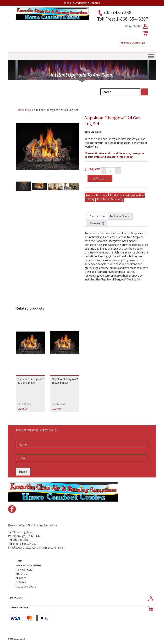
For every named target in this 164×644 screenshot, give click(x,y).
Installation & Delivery (110, 199)
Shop (28, 110)
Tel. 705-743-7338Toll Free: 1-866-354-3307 (23, 542)
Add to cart (100, 178)
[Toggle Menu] (151, 56)
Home (19, 110)
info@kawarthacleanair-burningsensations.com (37, 548)
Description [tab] (97, 216)
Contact (21, 582)
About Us (21, 574)
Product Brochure (96, 195)
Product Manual (119, 195)
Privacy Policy (25, 570)
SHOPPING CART (19, 607)
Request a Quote (26, 587)
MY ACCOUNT (137, 26)
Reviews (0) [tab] (97, 223)
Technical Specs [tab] (119, 216)
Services (21, 578)
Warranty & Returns (28, 565)
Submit (23, 472)
